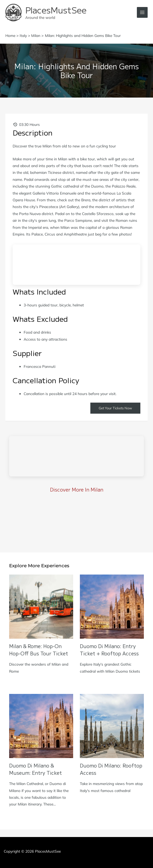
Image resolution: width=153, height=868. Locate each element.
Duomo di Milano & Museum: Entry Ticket (35, 769)
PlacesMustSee (56, 10)
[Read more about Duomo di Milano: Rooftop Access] (112, 726)
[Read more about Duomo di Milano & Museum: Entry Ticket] (41, 726)
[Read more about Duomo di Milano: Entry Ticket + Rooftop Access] (112, 606)
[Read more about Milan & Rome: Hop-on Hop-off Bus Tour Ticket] (41, 606)
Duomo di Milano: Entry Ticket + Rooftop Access (109, 650)
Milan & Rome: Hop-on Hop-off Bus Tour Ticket (39, 650)
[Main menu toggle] (142, 13)
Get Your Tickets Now (115, 408)
